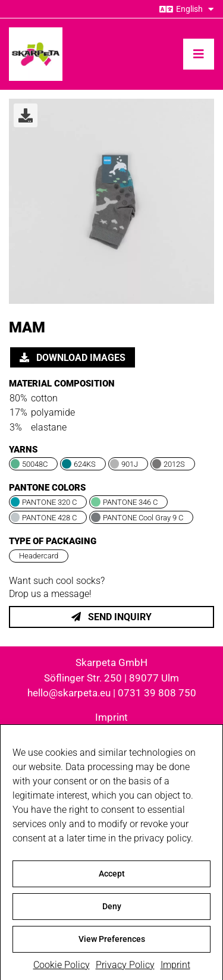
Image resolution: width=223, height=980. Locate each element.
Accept (112, 879)
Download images (73, 358)
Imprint (175, 970)
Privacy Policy (125, 970)
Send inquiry (111, 617)
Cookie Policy (62, 970)
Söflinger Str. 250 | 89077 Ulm (111, 678)
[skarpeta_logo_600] (36, 32)
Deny (112, 912)
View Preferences (112, 944)
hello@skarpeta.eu (69, 693)
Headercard (39, 556)
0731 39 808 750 (157, 693)
